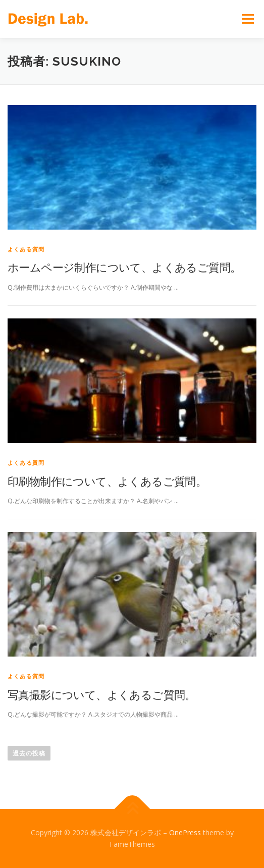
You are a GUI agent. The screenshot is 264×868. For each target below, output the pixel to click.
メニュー (248, 19)
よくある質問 (26, 249)
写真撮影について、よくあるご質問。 (102, 694)
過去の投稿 (29, 753)
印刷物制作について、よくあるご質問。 (107, 481)
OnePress (185, 832)
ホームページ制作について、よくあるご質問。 (124, 267)
